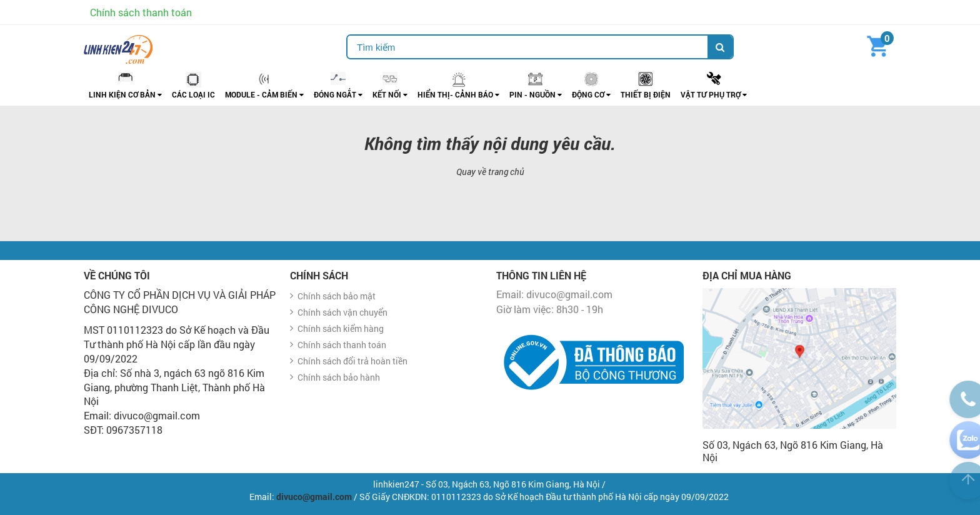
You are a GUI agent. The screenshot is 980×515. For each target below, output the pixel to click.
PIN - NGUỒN (536, 94)
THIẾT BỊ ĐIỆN (646, 94)
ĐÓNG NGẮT (338, 94)
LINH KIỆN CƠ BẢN (125, 94)
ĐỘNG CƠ (591, 94)
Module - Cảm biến (264, 94)
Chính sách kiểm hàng (341, 328)
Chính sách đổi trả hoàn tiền (352, 361)
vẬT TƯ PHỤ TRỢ (714, 94)
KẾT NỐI (390, 94)
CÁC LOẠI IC (193, 94)
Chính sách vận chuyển (342, 312)
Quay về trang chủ (490, 172)
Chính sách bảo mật (337, 296)
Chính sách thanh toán (141, 12)
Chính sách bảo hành (339, 377)
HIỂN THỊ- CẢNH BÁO (458, 94)
